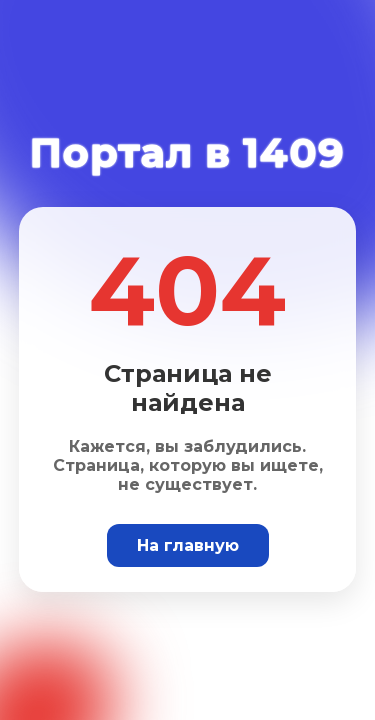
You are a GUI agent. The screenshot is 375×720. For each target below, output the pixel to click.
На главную (188, 545)
